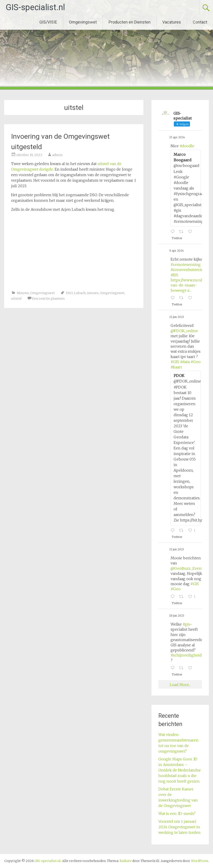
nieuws (93, 293)
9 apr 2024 (176, 251)
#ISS (174, 275)
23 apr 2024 (177, 137)
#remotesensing (186, 265)
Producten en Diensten (130, 22)
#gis (186, 624)
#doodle (187, 146)
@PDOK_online (184, 331)
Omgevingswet (83, 22)
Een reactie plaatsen (48, 298)
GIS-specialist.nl (35, 7)
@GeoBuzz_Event (187, 568)
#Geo (196, 362)
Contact (200, 22)
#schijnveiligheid (186, 655)
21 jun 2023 (177, 317)
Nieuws (23, 293)
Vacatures (172, 22)
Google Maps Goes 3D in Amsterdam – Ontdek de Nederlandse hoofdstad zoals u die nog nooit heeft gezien (180, 770)
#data (185, 362)
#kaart (176, 367)
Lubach (80, 293)
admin (57, 155)
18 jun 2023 (177, 616)
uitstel (16, 298)
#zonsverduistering (188, 270)
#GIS (175, 362)
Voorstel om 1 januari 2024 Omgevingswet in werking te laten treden (179, 827)
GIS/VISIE (48, 22)
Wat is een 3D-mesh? (177, 814)
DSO (69, 293)
